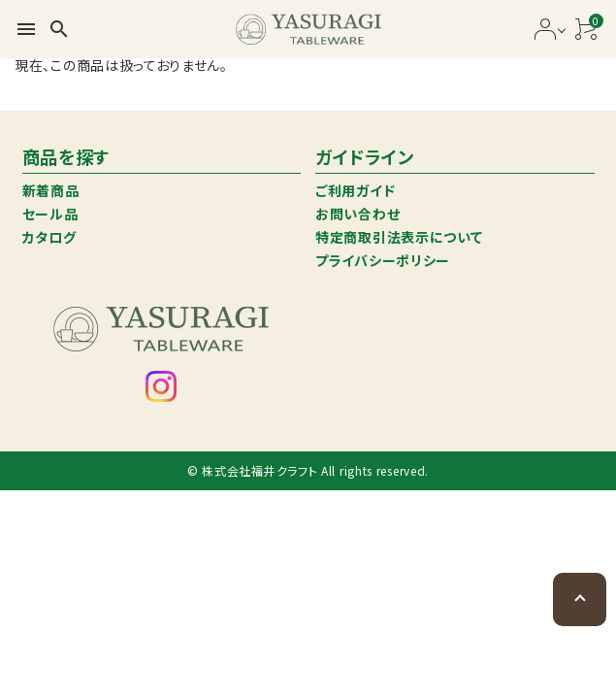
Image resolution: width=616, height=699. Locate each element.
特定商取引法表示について (399, 237)
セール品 (50, 214)
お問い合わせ (357, 214)
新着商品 (51, 190)
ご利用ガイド (355, 190)
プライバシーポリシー (383, 260)
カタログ (49, 237)
